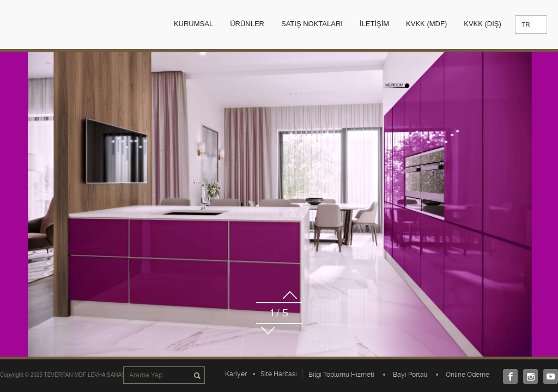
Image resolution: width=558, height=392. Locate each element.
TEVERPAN (59, 24)
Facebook (508, 376)
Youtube (548, 376)
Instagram (528, 376)
